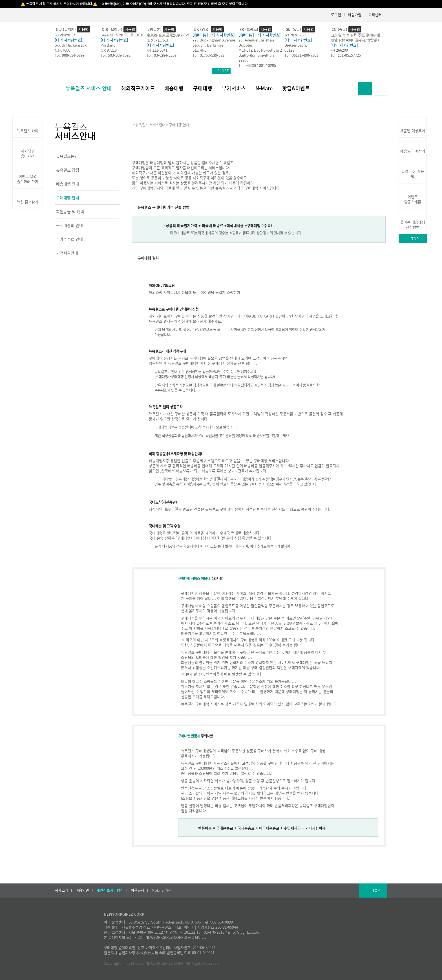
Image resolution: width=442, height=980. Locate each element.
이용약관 (82, 890)
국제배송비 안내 (69, 225)
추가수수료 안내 (69, 239)
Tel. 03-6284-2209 (162, 55)
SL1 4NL (199, 50)
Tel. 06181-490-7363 (301, 55)
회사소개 (61, 890)
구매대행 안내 (68, 198)
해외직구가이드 (138, 88)
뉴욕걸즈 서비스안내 (150, 125)
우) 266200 (339, 50)
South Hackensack (71, 45)
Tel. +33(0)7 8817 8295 (257, 65)
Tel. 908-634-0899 (70, 55)
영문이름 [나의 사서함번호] (214, 35)
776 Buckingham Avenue (214, 40)
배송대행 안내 (68, 184)
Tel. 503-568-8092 (116, 55)
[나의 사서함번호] (68, 40)
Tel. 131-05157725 (346, 55)
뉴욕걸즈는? (66, 156)
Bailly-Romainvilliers (257, 55)
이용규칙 (138, 890)
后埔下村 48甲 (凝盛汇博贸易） (356, 40)
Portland (108, 45)
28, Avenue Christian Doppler (256, 42)
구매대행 (203, 88)
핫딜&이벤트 (296, 88)
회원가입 (355, 15)
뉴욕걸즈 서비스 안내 (89, 88)
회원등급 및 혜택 (70, 211)
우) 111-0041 (157, 50)
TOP (415, 239)
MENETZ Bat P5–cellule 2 (260, 50)
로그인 (336, 15)
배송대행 (174, 88)
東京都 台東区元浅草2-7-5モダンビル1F (168, 37)
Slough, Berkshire (208, 45)
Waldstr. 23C (295, 35)
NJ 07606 (62, 50)
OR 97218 (109, 50)
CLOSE (223, 71)
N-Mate (264, 88)
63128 (289, 50)
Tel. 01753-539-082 (208, 55)
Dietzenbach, (296, 45)
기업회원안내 (67, 253)
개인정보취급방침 (110, 890)
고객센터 (375, 15)
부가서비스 (234, 88)
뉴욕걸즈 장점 (68, 170)
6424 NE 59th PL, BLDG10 (122, 35)
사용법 (83, 29)
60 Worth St (65, 35)
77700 (243, 60)
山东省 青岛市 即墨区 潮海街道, (356, 35)
